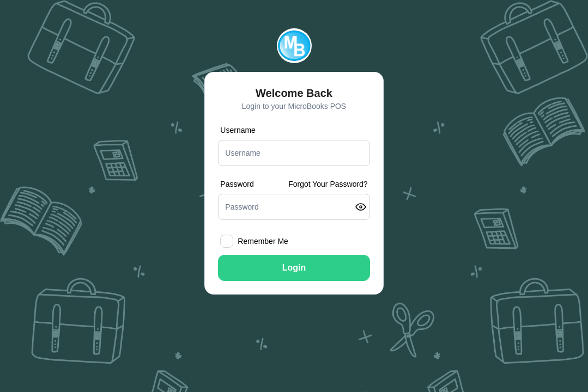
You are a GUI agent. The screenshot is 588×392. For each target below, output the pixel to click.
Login (294, 268)
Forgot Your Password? (328, 184)
